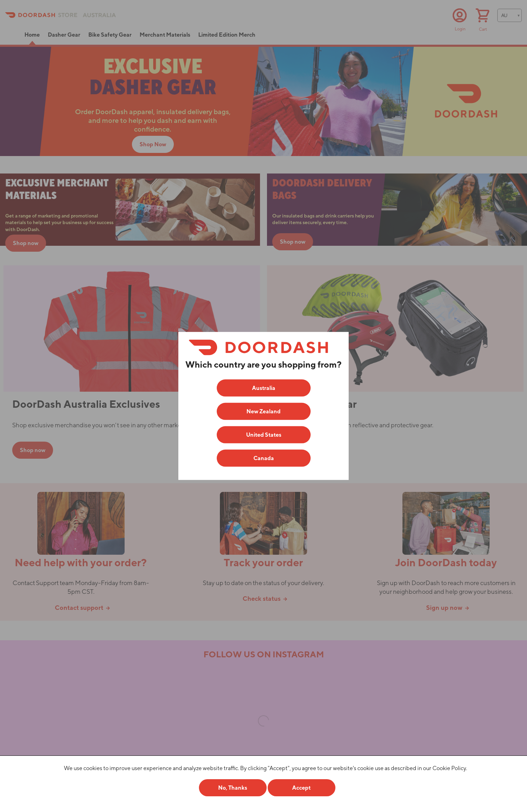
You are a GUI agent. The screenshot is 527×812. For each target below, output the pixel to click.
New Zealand (263, 411)
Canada (264, 458)
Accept (301, 788)
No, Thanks (233, 788)
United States (264, 435)
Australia (264, 388)
